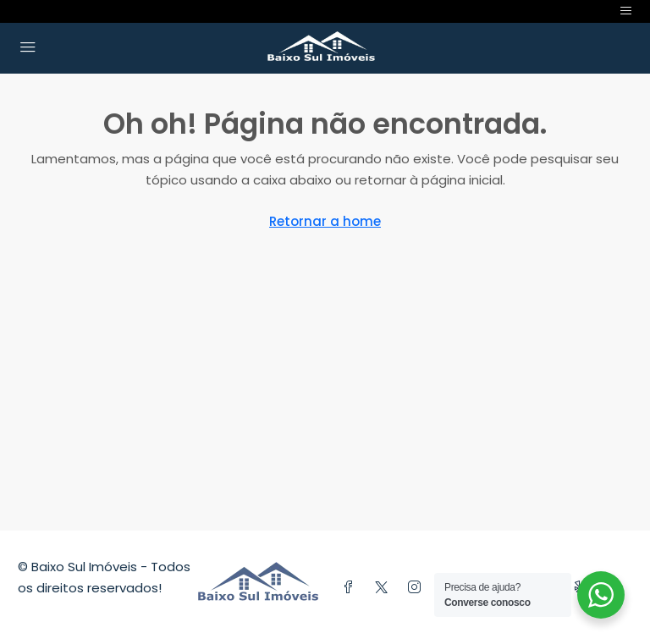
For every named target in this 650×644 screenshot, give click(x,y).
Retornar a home (325, 221)
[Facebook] (352, 588)
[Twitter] (385, 588)
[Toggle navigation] (626, 11)
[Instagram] (418, 588)
